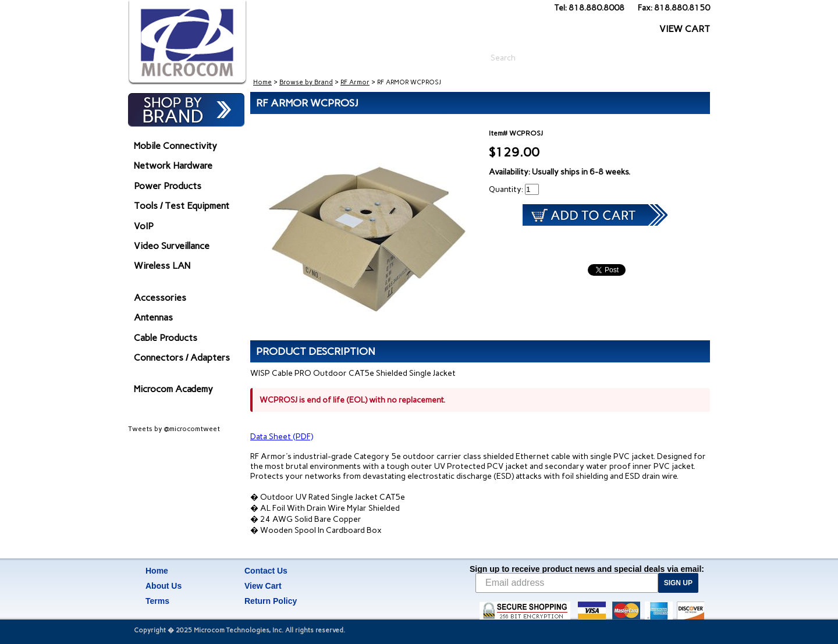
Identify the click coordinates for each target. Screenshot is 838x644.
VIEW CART (685, 29)
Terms (157, 601)
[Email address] (567, 583)
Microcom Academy (173, 389)
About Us (164, 586)
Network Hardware (173, 166)
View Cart (263, 586)
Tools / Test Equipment (182, 206)
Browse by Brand (306, 82)
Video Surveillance (172, 246)
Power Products (168, 186)
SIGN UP (678, 583)
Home (262, 82)
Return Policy (271, 601)
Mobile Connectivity (175, 146)
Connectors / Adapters (182, 357)
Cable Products (166, 338)
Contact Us (266, 571)
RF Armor (355, 82)
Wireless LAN (162, 266)
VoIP (144, 226)
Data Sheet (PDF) (282, 437)
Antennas (153, 317)
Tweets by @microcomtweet (174, 429)
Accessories (160, 298)
